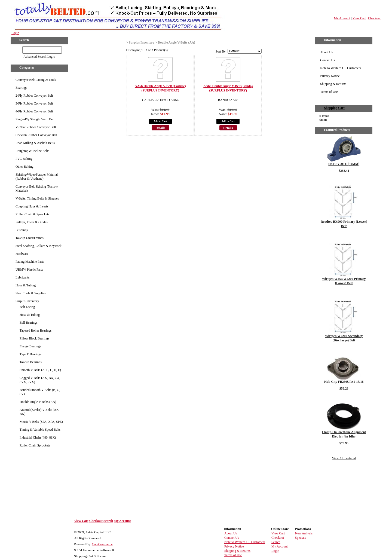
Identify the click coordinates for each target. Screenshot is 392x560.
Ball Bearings (29, 323)
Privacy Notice (330, 76)
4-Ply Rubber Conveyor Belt (34, 111)
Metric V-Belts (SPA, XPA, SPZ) (41, 422)
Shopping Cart (334, 108)
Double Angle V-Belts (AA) (38, 402)
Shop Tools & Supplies (31, 293)
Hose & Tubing (26, 285)
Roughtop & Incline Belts (32, 151)
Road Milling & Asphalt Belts (35, 143)
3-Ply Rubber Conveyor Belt (34, 103)
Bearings (21, 88)
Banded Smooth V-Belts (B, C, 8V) (40, 392)
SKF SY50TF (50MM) (344, 164)
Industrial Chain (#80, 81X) (38, 437)
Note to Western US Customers (341, 68)
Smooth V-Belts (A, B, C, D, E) (40, 370)
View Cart (359, 18)
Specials (301, 538)
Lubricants (22, 277)
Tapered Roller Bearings (36, 331)
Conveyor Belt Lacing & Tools (36, 80)
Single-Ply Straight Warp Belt (35, 119)
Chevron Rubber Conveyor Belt (36, 135)
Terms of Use (329, 92)
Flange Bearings (30, 346)
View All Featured (344, 458)
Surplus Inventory (27, 301)
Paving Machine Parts (30, 262)
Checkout (374, 18)
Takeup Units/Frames (30, 238)
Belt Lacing (27, 307)
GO (19, 49)
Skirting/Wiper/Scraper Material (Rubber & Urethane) (37, 177)
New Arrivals (304, 533)
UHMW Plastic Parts (29, 270)
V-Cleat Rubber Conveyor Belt (36, 127)
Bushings (22, 230)
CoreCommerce (102, 544)
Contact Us (327, 60)
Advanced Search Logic (39, 57)
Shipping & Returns (333, 84)
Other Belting (24, 167)
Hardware (22, 254)
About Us (326, 52)
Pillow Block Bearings (34, 338)
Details (160, 128)
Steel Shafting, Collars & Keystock (39, 246)
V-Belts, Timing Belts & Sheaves (37, 198)
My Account (342, 18)
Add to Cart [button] (160, 121)
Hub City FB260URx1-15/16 (344, 382)
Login (15, 33)
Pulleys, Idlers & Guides (32, 222)
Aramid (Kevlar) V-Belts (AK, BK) (40, 412)
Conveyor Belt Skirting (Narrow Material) (37, 189)
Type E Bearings (30, 354)
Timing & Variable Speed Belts (40, 430)
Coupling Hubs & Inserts (32, 206)
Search (108, 521)
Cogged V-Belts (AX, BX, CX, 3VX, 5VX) (40, 380)
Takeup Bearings (31, 362)
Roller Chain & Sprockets (32, 214)
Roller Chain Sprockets (35, 445)
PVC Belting (24, 159)
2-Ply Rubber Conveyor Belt (34, 96)
